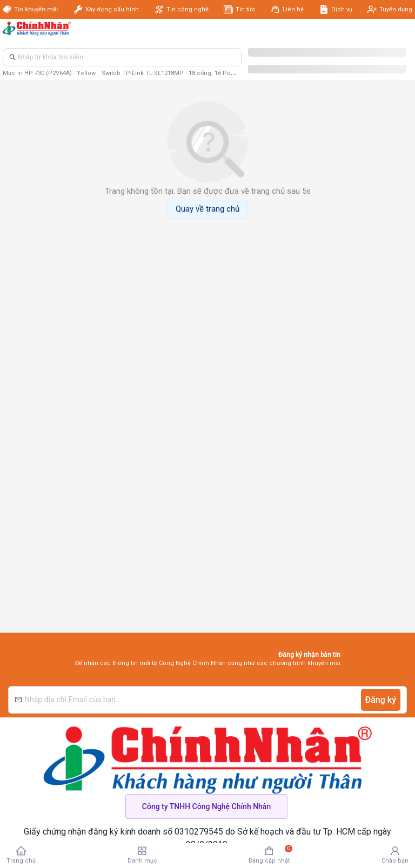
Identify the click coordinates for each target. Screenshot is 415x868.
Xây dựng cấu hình (112, 9)
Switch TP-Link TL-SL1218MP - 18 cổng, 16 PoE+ (170, 73)
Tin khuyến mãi (34, 9)
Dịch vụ (342, 9)
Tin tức (246, 9)
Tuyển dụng (396, 9)
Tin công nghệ (188, 9)
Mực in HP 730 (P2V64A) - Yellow (49, 73)
